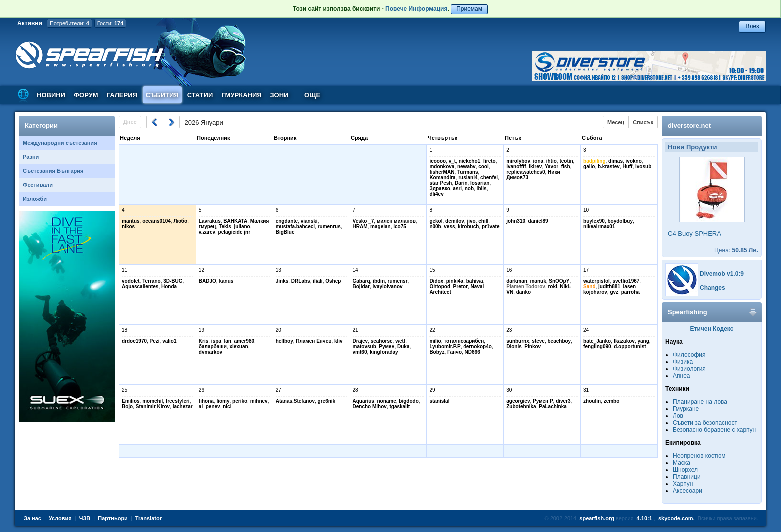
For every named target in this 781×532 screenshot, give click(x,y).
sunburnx (518, 341)
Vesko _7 (364, 221)
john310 (516, 221)
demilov (455, 221)
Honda (169, 286)
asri (457, 189)
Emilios (131, 401)
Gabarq (362, 281)
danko (524, 292)
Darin (461, 183)
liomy (223, 401)
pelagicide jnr (234, 232)
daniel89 (538, 221)
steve (538, 341)
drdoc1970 (134, 341)
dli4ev (436, 194)
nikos (128, 227)
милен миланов (396, 221)
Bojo (127, 406)
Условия (60, 518)
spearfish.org (597, 518)
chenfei (489, 178)
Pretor (461, 286)
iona (539, 161)
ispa (216, 341)
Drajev (361, 341)
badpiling (594, 161)
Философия (689, 355)
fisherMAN (442, 172)
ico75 (400, 227)
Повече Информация (416, 9)
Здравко (440, 189)
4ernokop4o (478, 346)
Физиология (689, 369)
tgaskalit (400, 406)
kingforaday (384, 352)
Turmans (468, 172)
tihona (206, 401)
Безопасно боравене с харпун (714, 430)
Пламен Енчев (314, 341)
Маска (682, 463)
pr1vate (491, 227)
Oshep (333, 281)
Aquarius (364, 401)
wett (400, 341)
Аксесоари (688, 491)
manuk (538, 281)
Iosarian (480, 183)
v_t (452, 161)
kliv (339, 341)
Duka (403, 346)
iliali (318, 281)
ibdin (379, 281)
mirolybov (518, 161)
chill (483, 221)
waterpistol (597, 281)
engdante (287, 221)
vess (449, 227)
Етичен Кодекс (712, 329)
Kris (204, 341)
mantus (131, 221)
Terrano (152, 281)
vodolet (131, 281)
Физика (683, 362)
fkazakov (624, 341)
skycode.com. (677, 518)
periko (240, 401)
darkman (517, 281)
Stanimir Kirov (153, 406)
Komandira (442, 178)
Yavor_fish (558, 167)
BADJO (208, 281)
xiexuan (239, 346)
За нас (33, 518)
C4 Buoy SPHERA (695, 234)
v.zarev (207, 232)
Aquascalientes (140, 286)
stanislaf (440, 401)
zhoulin (592, 401)
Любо (180, 221)
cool (484, 167)
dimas (616, 161)
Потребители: (70, 23)
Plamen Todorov (526, 286)
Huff (627, 167)
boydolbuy (620, 221)
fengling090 (597, 346)
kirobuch (468, 227)
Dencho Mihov (370, 406)
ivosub (643, 167)
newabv (467, 167)
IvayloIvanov (388, 286)
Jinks (282, 281)
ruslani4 (468, 178)
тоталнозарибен (464, 341)
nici (227, 406)
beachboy (559, 341)
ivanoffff (516, 167)
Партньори (113, 518)
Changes (713, 288)
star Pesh (441, 183)
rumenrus (329, 227)
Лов (678, 416)
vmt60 (360, 352)
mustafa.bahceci (295, 227)
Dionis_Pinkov (524, 346)
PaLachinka (553, 406)
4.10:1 (645, 518)
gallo (589, 167)
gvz (614, 292)
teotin (566, 161)
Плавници (687, 477)
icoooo (438, 161)
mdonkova (442, 167)
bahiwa (475, 281)
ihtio (552, 161)
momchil (153, 401)
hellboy (285, 341)
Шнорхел (685, 470)
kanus (226, 281)
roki (552, 286)
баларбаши (213, 346)
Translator (149, 518)
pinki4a (455, 281)
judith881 (609, 286)
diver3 (563, 401)
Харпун (683, 484)
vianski (309, 221)
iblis (482, 189)
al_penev (210, 406)
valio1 (169, 341)
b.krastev (609, 167)
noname (386, 401)
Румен (387, 346)
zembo (612, 401)
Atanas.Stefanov (295, 401)
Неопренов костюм (699, 456)
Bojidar (361, 286)
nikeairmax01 (599, 227)
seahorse (382, 341)
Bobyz (437, 352)
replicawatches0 (526, 172)
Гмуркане (686, 409)
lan (227, 341)
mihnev (259, 401)
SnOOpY (559, 281)
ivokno (634, 161)
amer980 (244, 341)
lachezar (183, 406)
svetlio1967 (626, 281)
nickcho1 (470, 161)
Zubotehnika (521, 406)
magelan (381, 227)
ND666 (473, 352)
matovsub (365, 346)
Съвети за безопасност (705, 423)
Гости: (111, 23)
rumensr (398, 281)
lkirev (535, 167)
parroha (631, 292)
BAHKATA (235, 221)
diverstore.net (689, 126)
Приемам (469, 9)
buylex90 (594, 221)
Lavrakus (210, 221)
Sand (589, 286)
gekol (436, 221)
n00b (435, 227)
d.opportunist (630, 346)
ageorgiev (518, 401)
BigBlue (285, 232)
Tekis (225, 227)
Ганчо (455, 352)
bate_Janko (597, 341)
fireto (490, 161)
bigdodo (409, 401)
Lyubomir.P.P (445, 346)
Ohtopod (440, 286)
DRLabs (301, 281)
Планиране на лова (700, 402)
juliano (242, 227)
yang (643, 341)
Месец (616, 122)
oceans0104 (157, 221)
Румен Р (543, 401)
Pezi (155, 341)
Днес (130, 122)
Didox (436, 281)
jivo (471, 221)
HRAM (360, 227)
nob (469, 189)
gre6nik (327, 401)
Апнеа (681, 376)
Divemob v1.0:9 (722, 274)
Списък (643, 122)
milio (435, 341)
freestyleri (178, 401)
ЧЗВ (85, 518)
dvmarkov (211, 352)
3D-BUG (173, 281)
